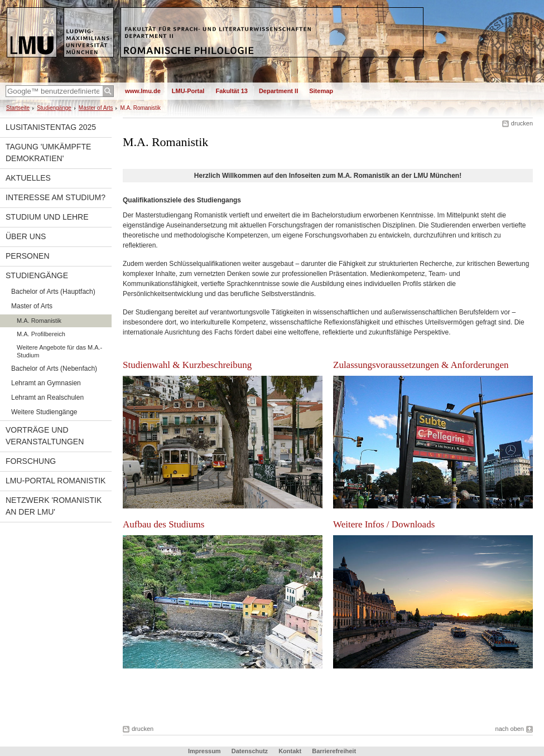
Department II (278, 91)
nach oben (510, 729)
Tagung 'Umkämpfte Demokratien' (48, 152)
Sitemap (321, 91)
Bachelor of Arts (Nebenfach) (54, 369)
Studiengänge (54, 108)
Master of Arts (96, 108)
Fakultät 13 (231, 91)
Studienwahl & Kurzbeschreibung (187, 365)
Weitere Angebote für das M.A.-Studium (59, 351)
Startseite (18, 108)
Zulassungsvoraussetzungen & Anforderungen (421, 365)
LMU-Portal (188, 91)
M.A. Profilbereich (41, 334)
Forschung (31, 461)
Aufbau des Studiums (163, 524)
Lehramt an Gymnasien (46, 383)
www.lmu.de (143, 91)
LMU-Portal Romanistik (56, 481)
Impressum (204, 751)
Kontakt (290, 751)
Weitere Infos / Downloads (384, 524)
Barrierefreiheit (334, 751)
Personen (28, 256)
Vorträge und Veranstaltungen (45, 436)
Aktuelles (28, 178)
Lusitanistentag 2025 (51, 127)
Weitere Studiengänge (44, 412)
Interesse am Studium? (56, 197)
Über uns (26, 236)
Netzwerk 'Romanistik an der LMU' (54, 506)
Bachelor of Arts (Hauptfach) (53, 292)
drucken (522, 123)
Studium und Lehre (47, 217)
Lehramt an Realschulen (47, 398)
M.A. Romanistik (39, 321)
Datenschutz (250, 751)
